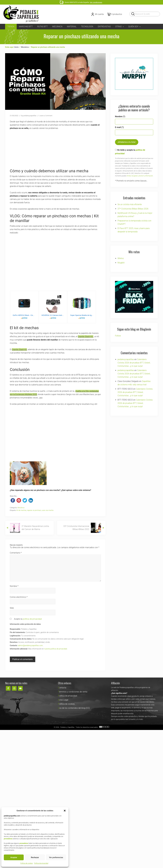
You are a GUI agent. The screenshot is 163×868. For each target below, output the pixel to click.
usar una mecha (48, 510)
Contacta (62, 688)
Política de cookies (26, 863)
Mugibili (121, 263)
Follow (118, 336)
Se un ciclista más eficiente (130, 204)
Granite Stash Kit (86, 336)
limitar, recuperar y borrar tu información (140, 176)
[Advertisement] (55, 151)
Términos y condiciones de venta (73, 692)
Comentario (16, 553)
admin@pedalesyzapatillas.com (30, 645)
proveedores (8, 839)
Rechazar (35, 857)
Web (12, 608)
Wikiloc (121, 258)
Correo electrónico (19, 597)
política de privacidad (32, 619)
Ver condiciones (96, 2)
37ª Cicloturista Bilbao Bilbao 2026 (133, 209)
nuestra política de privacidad (56, 649)
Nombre (14, 586)
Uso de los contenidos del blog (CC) (74, 708)
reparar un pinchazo (34, 510)
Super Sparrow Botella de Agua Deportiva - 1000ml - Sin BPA (82, 315)
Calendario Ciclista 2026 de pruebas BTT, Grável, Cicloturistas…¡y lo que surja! (134, 363)
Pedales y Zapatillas (67, 727)
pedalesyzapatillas (126, 359)
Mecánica (21, 508)
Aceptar (14, 857)
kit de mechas (21, 510)
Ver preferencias (56, 857)
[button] (65, 811)
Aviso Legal (63, 700)
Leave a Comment (46, 116)
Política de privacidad (41, 863)
